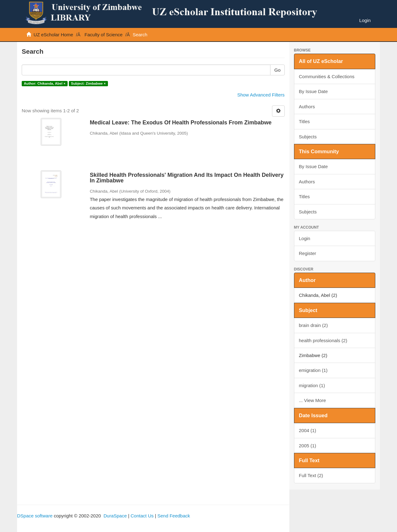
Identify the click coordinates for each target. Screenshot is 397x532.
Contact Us (142, 516)
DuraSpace (115, 516)
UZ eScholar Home (53, 35)
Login (305, 238)
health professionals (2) (323, 340)
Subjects (308, 137)
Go (277, 70)
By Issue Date (313, 91)
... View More (312, 400)
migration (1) (312, 385)
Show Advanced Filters (261, 95)
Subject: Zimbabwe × (88, 83)
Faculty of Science (104, 35)
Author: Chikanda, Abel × (45, 83)
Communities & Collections (327, 76)
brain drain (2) (313, 325)
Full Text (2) (311, 475)
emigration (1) (313, 370)
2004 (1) (308, 430)
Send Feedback (174, 516)
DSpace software (35, 516)
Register (308, 253)
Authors (307, 107)
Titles (304, 121)
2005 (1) (308, 446)
